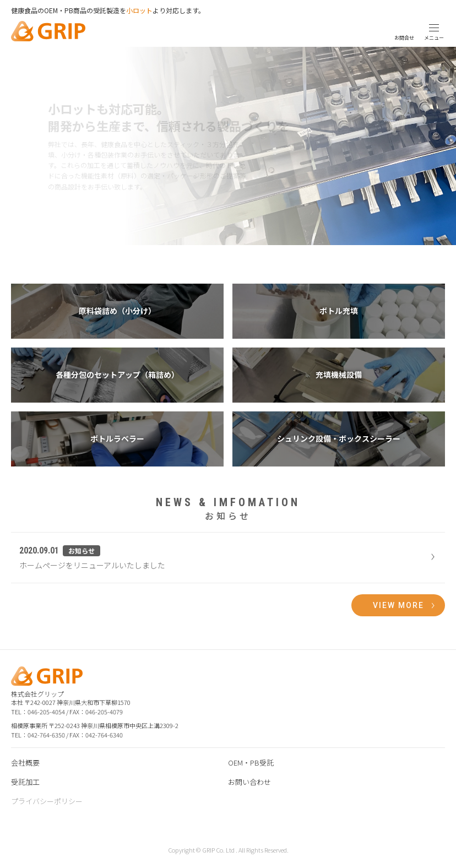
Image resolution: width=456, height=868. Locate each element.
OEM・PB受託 (251, 763)
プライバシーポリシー (47, 801)
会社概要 (25, 763)
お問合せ (404, 38)
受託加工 (25, 782)
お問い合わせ (249, 782)
